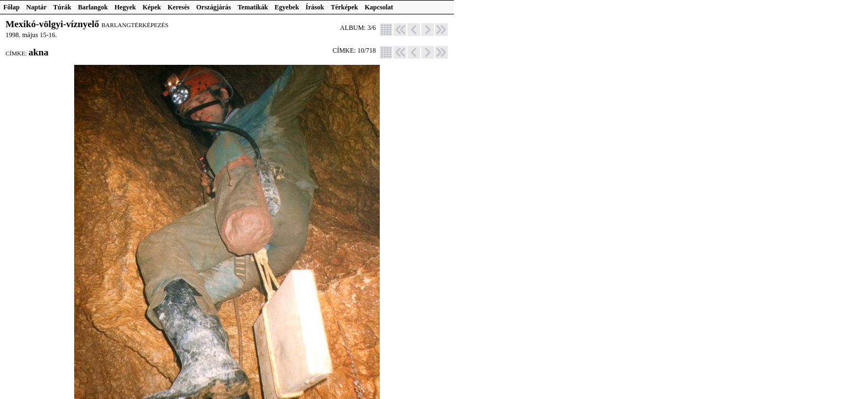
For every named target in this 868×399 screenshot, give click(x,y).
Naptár (36, 7)
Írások (315, 7)
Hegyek (125, 7)
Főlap (11, 7)
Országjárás (214, 7)
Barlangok (93, 7)
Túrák (62, 7)
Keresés (179, 7)
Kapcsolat (379, 7)
